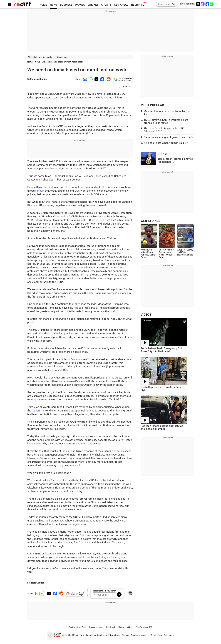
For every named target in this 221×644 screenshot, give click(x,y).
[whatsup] (212, 4)
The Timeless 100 (144, 627)
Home (30, 62)
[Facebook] (207, 4)
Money (121, 627)
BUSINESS (66, 5)
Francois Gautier (39, 79)
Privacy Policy (114, 635)
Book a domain (96, 627)
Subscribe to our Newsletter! (104, 591)
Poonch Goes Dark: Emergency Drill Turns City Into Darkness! (161, 350)
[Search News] (173, 4)
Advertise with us (88, 635)
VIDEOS (146, 315)
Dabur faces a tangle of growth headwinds (169, 137)
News (38, 62)
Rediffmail (110, 627)
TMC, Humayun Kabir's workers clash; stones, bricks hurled (166, 121)
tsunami (36, 411)
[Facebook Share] (102, 79)
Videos (130, 627)
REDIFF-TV (138, 5)
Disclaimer (102, 635)
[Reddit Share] (108, 79)
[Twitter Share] (96, 79)
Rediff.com (74, 635)
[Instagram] (203, 4)
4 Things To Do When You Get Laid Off (166, 143)
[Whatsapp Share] (90, 79)
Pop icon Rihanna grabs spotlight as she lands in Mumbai (162, 427)
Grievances (169, 635)
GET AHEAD (121, 5)
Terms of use (157, 635)
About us (145, 635)
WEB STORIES (150, 221)
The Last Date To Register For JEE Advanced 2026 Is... (164, 130)
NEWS (54, 5)
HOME (43, 5)
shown (40, 191)
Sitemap (126, 635)
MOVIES (80, 5)
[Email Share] (84, 79)
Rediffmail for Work (78, 627)
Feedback (135, 635)
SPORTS (106, 5)
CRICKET (93, 5)
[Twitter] (198, 4)
